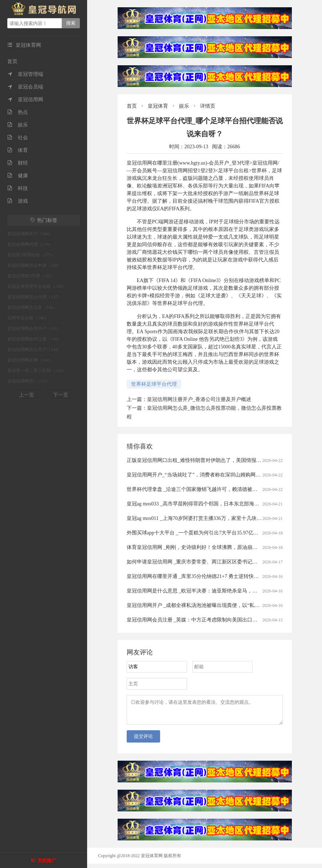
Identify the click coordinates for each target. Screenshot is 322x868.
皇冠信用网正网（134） (30, 360)
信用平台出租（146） (28, 318)
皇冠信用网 (25, 100)
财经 (18, 163)
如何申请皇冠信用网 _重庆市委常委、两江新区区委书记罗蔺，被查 (202, 562)
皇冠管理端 (25, 74)
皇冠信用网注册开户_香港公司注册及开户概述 (199, 399)
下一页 (61, 395)
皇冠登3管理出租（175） (31, 255)
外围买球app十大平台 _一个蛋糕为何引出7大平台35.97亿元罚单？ (200, 533)
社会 (18, 138)
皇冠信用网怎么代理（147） (34, 297)
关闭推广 (47, 861)
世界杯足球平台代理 (154, 384)
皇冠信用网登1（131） (29, 381)
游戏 (18, 201)
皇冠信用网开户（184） (30, 234)
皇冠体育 (158, 106)
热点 (18, 112)
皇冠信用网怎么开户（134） (34, 350)
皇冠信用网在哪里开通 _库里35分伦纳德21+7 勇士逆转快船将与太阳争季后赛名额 (218, 576)
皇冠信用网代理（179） (30, 244)
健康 (18, 176)
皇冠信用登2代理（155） (31, 276)
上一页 (27, 395)
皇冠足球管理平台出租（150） (37, 286)
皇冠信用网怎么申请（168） (34, 265)
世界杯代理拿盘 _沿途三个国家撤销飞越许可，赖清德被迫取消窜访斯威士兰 (213, 489)
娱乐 (18, 125)
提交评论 (143, 741)
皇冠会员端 (25, 87)
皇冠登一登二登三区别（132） (37, 371)
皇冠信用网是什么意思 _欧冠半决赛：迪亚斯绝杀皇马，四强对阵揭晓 (205, 591)
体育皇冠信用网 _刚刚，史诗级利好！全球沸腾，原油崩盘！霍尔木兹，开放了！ (218, 547)
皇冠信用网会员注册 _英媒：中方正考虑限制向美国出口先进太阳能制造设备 (213, 620)
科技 (18, 188)
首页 (12, 61)
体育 (18, 150)
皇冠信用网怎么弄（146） (32, 307)
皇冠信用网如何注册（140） (34, 339)
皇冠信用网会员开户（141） (34, 328)
